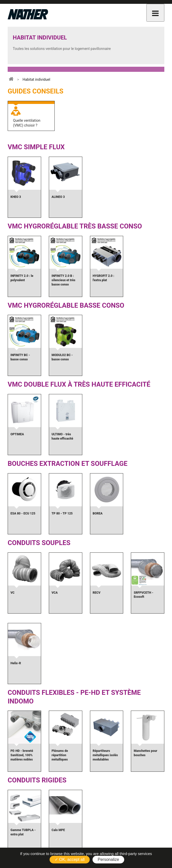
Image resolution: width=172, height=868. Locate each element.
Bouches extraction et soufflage (68, 464)
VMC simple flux (36, 147)
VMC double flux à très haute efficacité (79, 384)
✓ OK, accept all (70, 859)
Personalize (108, 859)
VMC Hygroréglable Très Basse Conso (75, 226)
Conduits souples (39, 543)
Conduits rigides (37, 780)
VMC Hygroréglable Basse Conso (66, 305)
